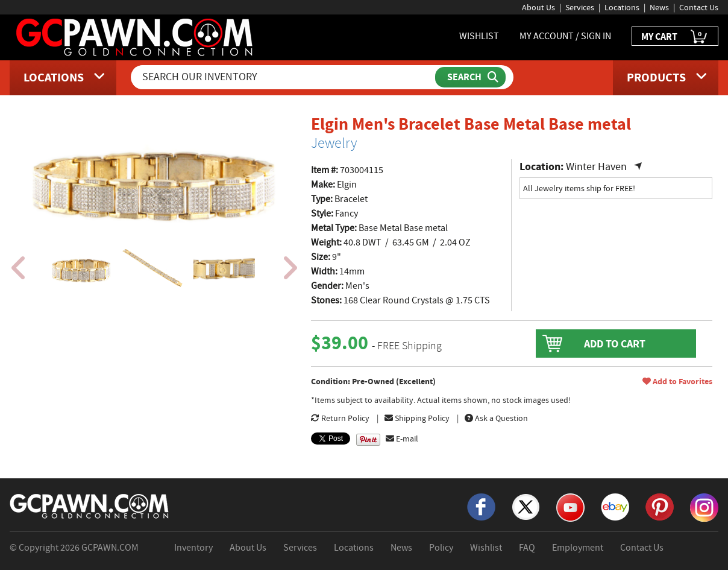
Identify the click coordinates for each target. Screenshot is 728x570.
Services (580, 7)
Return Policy (340, 418)
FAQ (527, 548)
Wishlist (486, 548)
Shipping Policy (417, 418)
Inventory (193, 548)
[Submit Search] (470, 77)
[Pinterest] (660, 506)
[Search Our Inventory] (284, 77)
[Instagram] (704, 507)
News (659, 7)
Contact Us (699, 7)
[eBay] (615, 506)
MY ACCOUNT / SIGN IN (565, 36)
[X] (526, 506)
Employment (578, 548)
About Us (538, 7)
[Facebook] (481, 506)
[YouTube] (570, 507)
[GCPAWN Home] (90, 505)
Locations (622, 7)
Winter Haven (596, 167)
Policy (441, 548)
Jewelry (334, 143)
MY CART (675, 37)
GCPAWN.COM (110, 548)
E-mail (402, 439)
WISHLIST (479, 36)
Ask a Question (496, 418)
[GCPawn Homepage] (135, 36)
